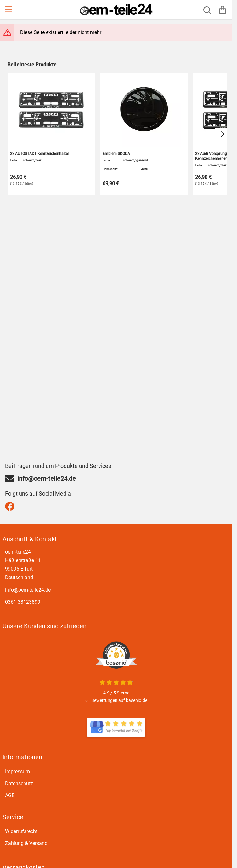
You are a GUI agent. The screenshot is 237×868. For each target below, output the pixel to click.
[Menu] (9, 9)
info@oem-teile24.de (28, 590)
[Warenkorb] (223, 9)
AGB (10, 795)
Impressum (17, 771)
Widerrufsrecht (21, 831)
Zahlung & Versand (26, 843)
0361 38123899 (23, 602)
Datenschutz (19, 783)
